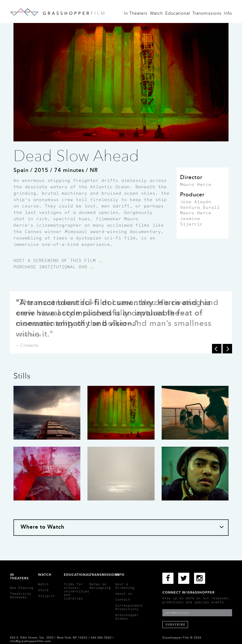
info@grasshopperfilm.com (30, 641)
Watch (156, 15)
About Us (124, 594)
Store (43, 590)
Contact (123, 600)
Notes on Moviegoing (100, 586)
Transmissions (207, 15)
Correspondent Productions (129, 607)
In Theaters (136, 15)
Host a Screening (125, 586)
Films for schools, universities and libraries (77, 591)
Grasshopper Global (127, 617)
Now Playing (22, 588)
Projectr (47, 596)
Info (228, 15)
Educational (178, 15)
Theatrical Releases (21, 595)
